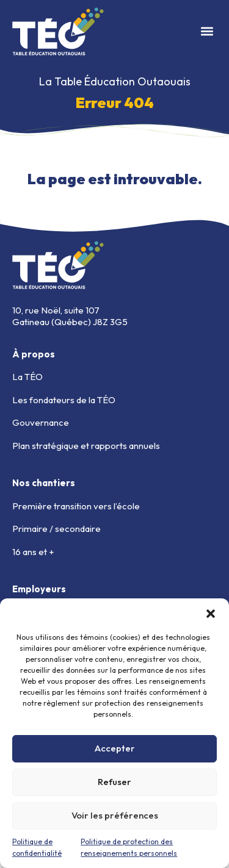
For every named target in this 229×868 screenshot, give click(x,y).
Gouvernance (41, 422)
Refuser (114, 782)
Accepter (115, 748)
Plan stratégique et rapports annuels (86, 446)
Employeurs (39, 589)
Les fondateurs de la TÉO (64, 400)
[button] (211, 614)
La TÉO (27, 377)
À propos (34, 354)
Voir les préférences (115, 815)
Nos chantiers (44, 483)
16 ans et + (33, 552)
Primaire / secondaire (56, 529)
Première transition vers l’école (76, 506)
